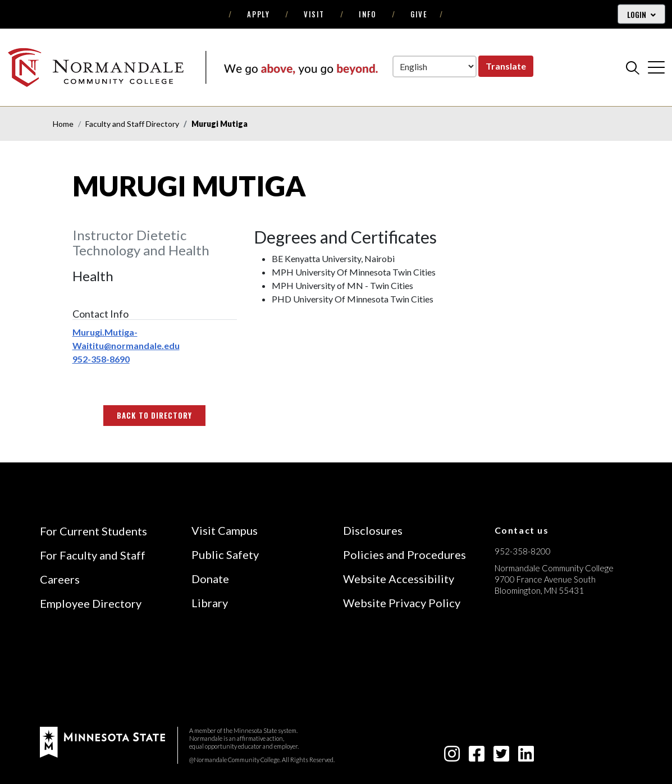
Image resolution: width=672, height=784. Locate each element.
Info (367, 14)
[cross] (656, 67)
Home (63, 124)
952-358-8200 (523, 551)
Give (419, 14)
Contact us (522, 530)
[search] (633, 67)
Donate (210, 579)
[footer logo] (102, 741)
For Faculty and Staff (93, 555)
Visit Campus (225, 530)
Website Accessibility (399, 579)
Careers (60, 579)
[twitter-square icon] (501, 757)
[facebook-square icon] (477, 757)
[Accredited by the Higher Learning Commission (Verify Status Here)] (537, 670)
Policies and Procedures (404, 554)
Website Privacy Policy (402, 603)
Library (210, 603)
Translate (506, 66)
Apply (258, 14)
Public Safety (225, 554)
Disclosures (373, 530)
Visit (314, 14)
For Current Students (93, 531)
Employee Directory (91, 603)
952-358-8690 (101, 359)
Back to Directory (154, 415)
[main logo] (193, 67)
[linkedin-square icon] (526, 757)
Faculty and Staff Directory (132, 124)
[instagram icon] (452, 757)
